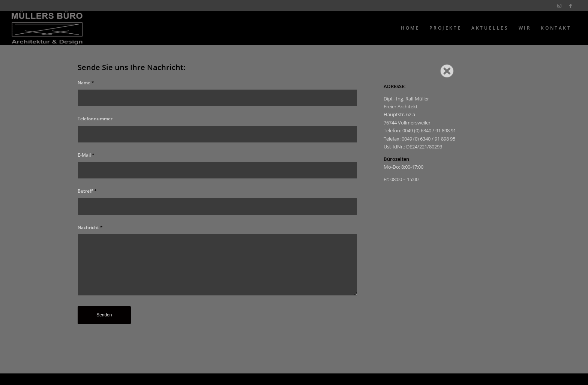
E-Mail (86, 155)
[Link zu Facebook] (571, 6)
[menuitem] (410, 28)
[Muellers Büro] (47, 28)
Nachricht (90, 227)
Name (86, 83)
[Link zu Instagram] (559, 6)
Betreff (87, 191)
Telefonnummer (95, 119)
